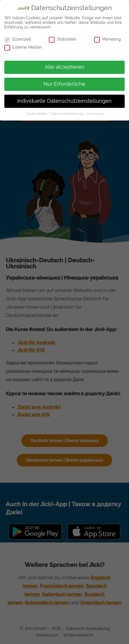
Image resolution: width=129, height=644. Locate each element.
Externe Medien (23, 47)
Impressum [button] (95, 114)
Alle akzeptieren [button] (65, 67)
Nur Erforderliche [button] (64, 84)
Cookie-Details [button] (37, 114)
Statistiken (63, 39)
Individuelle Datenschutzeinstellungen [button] (64, 101)
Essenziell (18, 39)
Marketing (108, 39)
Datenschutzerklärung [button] (68, 114)
